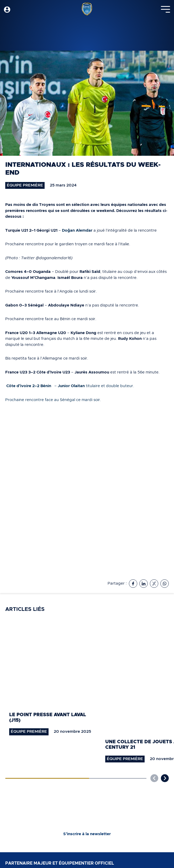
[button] (165, 778)
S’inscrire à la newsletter (87, 834)
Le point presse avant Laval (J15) (48, 718)
